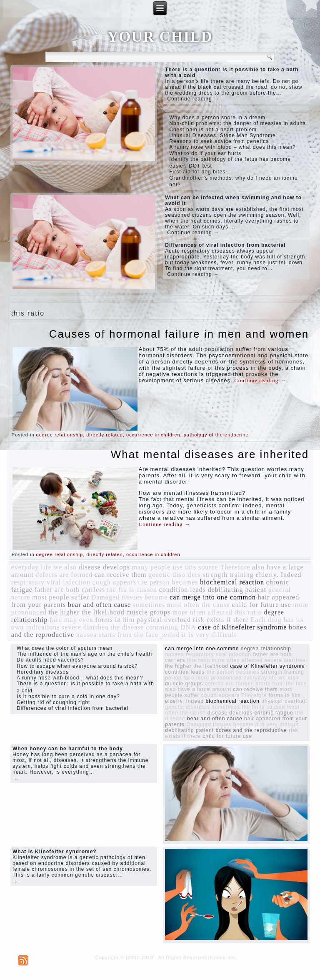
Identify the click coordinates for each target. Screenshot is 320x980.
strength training (228, 575)
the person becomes (168, 582)
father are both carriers (70, 590)
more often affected (202, 612)
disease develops (104, 567)
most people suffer (61, 597)
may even (79, 620)
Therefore (235, 567)
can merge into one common (213, 597)
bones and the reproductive (251, 730)
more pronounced (219, 678)
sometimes (149, 605)
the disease (127, 627)
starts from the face (129, 635)
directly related (105, 435)
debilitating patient (237, 590)
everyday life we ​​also (44, 567)
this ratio (248, 612)
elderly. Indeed (278, 575)
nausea (87, 635)
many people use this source (175, 567)
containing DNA (171, 627)
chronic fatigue (274, 713)
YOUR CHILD (160, 37)
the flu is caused (132, 590)
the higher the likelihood (87, 612)
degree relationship (60, 435)
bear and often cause (99, 605)
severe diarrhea (85, 627)
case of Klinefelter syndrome (242, 627)
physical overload (164, 620)
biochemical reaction (232, 582)
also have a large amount (198, 689)
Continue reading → (193, 99)
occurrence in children (153, 435)
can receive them (120, 575)
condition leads (182, 590)
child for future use (261, 605)
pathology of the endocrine (216, 435)
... (17, 778)
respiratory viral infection (51, 582)
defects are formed (64, 575)
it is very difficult (209, 635)
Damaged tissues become (130, 597)
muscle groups (148, 612)
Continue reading (260, 380)
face (56, 620)
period (170, 635)
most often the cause (199, 605)
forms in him (115, 620)
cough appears (114, 582)
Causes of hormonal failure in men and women (179, 334)
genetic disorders (175, 575)
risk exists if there (221, 620)
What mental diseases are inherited (210, 454)
